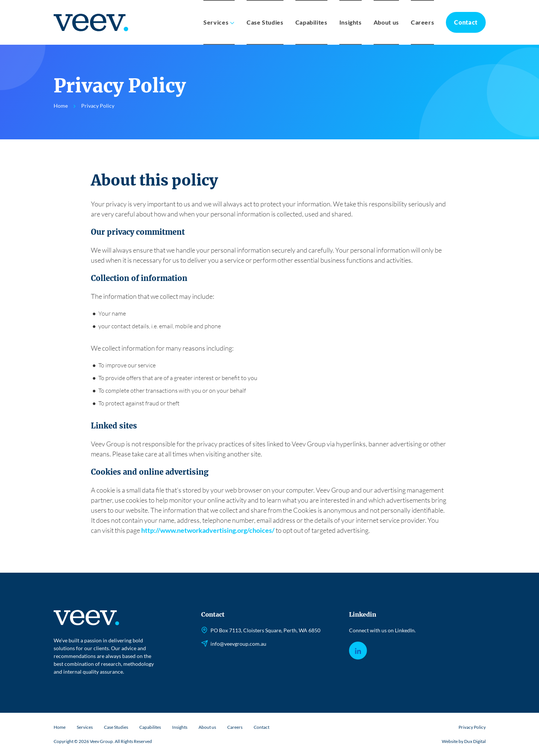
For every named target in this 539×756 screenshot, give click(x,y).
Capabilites (311, 22)
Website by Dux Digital (464, 741)
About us (386, 22)
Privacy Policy (472, 727)
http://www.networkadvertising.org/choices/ (208, 530)
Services (216, 22)
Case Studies (265, 22)
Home (60, 727)
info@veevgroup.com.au (238, 644)
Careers (422, 22)
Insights (351, 22)
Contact (466, 22)
